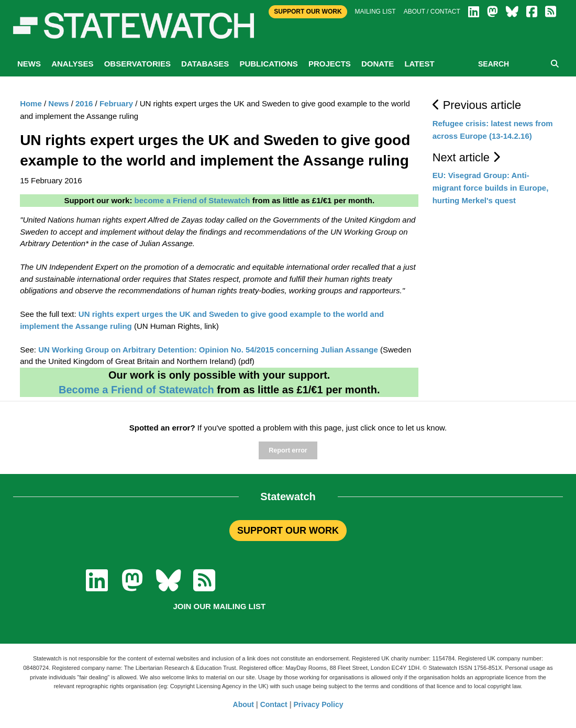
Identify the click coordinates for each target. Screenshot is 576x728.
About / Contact (432, 12)
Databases (205, 64)
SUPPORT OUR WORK (288, 531)
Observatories (137, 64)
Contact (274, 704)
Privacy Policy (319, 704)
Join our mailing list (219, 606)
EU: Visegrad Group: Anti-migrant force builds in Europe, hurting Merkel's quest (491, 188)
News (29, 64)
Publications (268, 64)
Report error (288, 450)
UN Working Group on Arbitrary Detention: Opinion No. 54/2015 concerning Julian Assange (208, 350)
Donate (378, 64)
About (243, 704)
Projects (330, 64)
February (116, 103)
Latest (419, 64)
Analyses (72, 64)
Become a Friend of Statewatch (136, 390)
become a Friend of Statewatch (192, 200)
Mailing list (375, 12)
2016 (84, 103)
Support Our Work (308, 12)
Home (31, 103)
